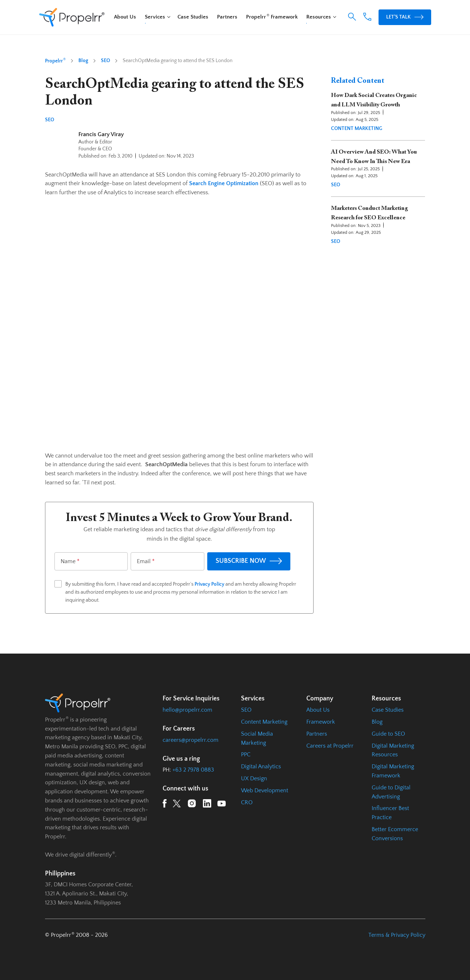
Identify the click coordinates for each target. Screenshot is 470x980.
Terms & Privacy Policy (397, 935)
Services (155, 17)
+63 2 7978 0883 (193, 770)
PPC (246, 755)
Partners (227, 17)
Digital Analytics (261, 766)
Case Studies (193, 17)
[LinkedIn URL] (207, 805)
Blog (83, 61)
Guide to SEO (388, 734)
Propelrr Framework (272, 17)
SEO (105, 61)
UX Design (254, 778)
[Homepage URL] (72, 17)
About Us (125, 17)
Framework (321, 722)
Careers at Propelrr (330, 746)
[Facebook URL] (165, 805)
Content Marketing (357, 129)
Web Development (265, 790)
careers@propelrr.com (191, 740)
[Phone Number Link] (367, 19)
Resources (319, 17)
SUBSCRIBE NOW (249, 561)
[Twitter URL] (177, 805)
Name (70, 561)
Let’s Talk (404, 17)
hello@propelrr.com (187, 710)
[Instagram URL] (192, 805)
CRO (247, 802)
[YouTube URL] (222, 805)
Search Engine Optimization (224, 183)
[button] (352, 17)
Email (146, 561)
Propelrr (55, 61)
